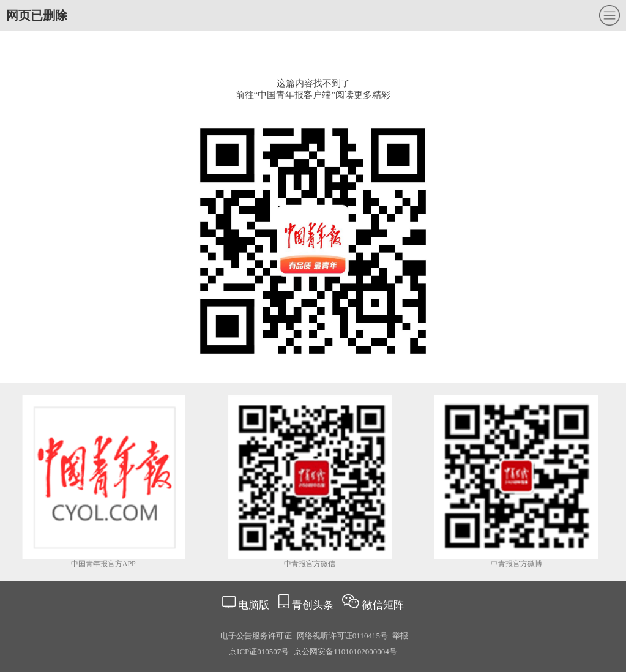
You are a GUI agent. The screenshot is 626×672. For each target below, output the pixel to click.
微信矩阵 (383, 605)
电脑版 (254, 605)
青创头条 (314, 605)
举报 (400, 636)
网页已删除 (37, 15)
